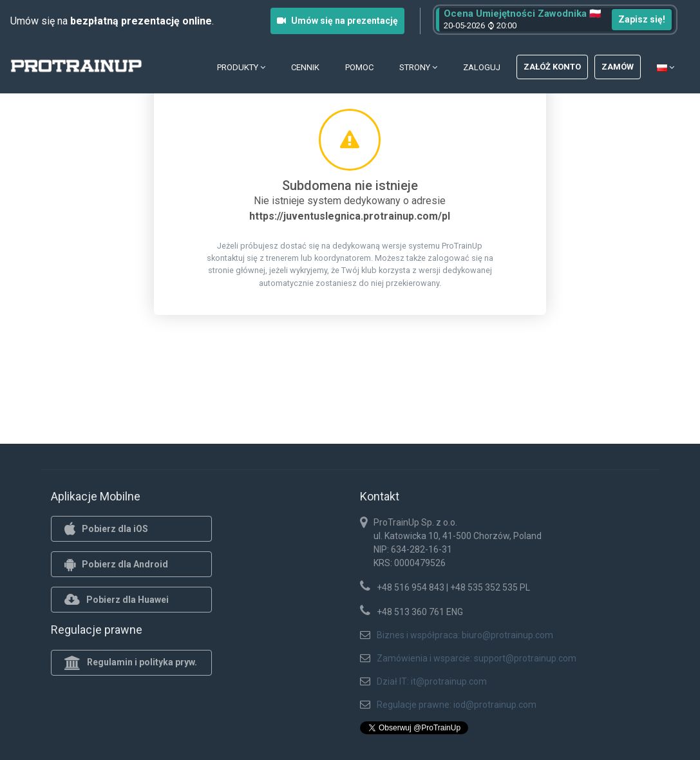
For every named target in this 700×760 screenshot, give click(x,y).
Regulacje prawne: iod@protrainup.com (457, 705)
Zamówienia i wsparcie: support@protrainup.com (477, 658)
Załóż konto (552, 67)
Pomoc (359, 67)
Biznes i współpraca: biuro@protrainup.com (465, 635)
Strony (418, 67)
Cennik (305, 67)
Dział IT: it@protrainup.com (432, 681)
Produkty (241, 67)
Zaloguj (482, 67)
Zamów (618, 67)
